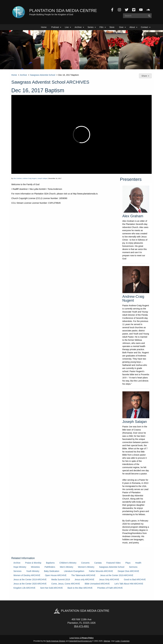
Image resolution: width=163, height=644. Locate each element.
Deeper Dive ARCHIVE (128, 571)
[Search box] (137, 16)
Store (112, 27)
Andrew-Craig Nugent (30, 178)
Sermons (133, 567)
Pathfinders (50, 567)
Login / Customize (122, 641)
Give (121, 27)
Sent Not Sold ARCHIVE (51, 588)
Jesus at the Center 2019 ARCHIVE (117, 575)
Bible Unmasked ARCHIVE (97, 584)
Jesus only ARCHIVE (84, 579)
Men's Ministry (66, 567)
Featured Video (114, 563)
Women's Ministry (86, 567)
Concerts (85, 563)
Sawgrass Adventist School (43, 75)
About (132, 27)
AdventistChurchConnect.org (80, 641)
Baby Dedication (52, 571)
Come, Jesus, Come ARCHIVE (66, 584)
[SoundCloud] (148, 10)
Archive (78, 27)
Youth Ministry (33, 571)
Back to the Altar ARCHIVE (80, 588)
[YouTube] (141, 10)
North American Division (56, 641)
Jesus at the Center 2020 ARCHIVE (30, 584)
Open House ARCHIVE (56, 575)
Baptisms (50, 563)
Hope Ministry (20, 567)
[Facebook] (112, 10)
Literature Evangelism (74, 571)
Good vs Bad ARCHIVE (135, 579)
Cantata (98, 563)
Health (138, 563)
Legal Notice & (81, 638)
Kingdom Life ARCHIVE (24, 588)
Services (17, 571)
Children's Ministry (68, 563)
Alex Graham (18, 178)
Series (91, 27)
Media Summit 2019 (61, 579)
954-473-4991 (81, 626)
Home (44, 27)
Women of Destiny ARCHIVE (27, 575)
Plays (128, 563)
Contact (144, 27)
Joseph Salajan (42, 178)
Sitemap (107, 641)
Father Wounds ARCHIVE (101, 571)
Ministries (35, 567)
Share (145, 76)
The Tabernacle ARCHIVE (83, 575)
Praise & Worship (33, 563)
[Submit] (149, 16)
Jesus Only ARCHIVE (109, 579)
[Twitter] (127, 10)
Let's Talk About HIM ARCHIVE (129, 584)
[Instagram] (119, 10)
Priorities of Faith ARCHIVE (110, 588)
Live (67, 27)
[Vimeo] (134, 10)
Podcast (55, 27)
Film (101, 27)
